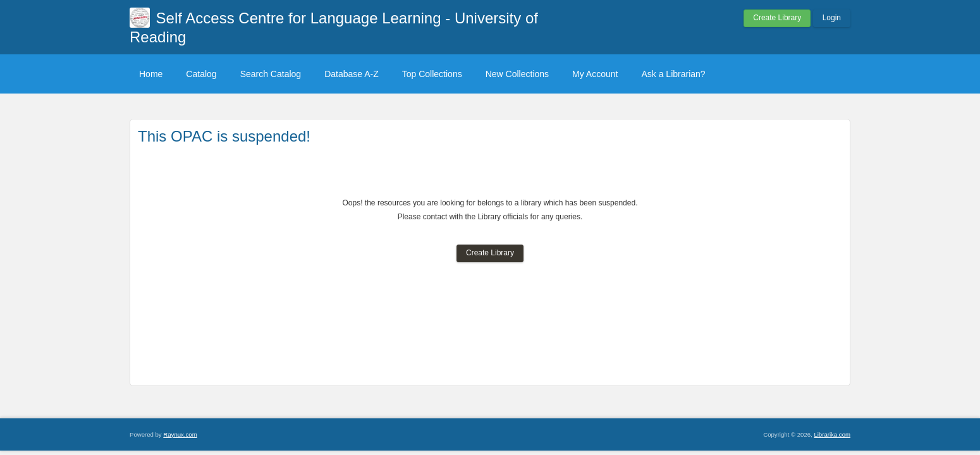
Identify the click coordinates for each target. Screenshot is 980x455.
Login (832, 18)
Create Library (777, 18)
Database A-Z (352, 74)
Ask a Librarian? (673, 74)
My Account (595, 74)
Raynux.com (180, 434)
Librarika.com (832, 434)
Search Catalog (271, 74)
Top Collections (432, 74)
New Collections (517, 74)
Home (151, 74)
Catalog (201, 74)
